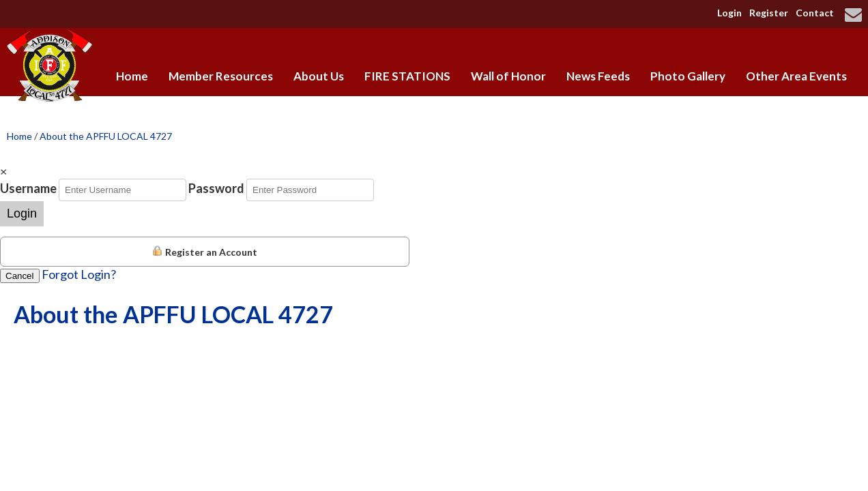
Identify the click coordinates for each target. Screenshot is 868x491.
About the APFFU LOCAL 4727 (106, 136)
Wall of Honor (508, 76)
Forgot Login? (79, 274)
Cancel (20, 276)
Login (729, 13)
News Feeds (598, 76)
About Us (319, 76)
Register (769, 13)
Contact (815, 13)
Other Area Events (796, 76)
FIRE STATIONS (407, 76)
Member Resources (221, 76)
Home (132, 76)
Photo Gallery (688, 76)
